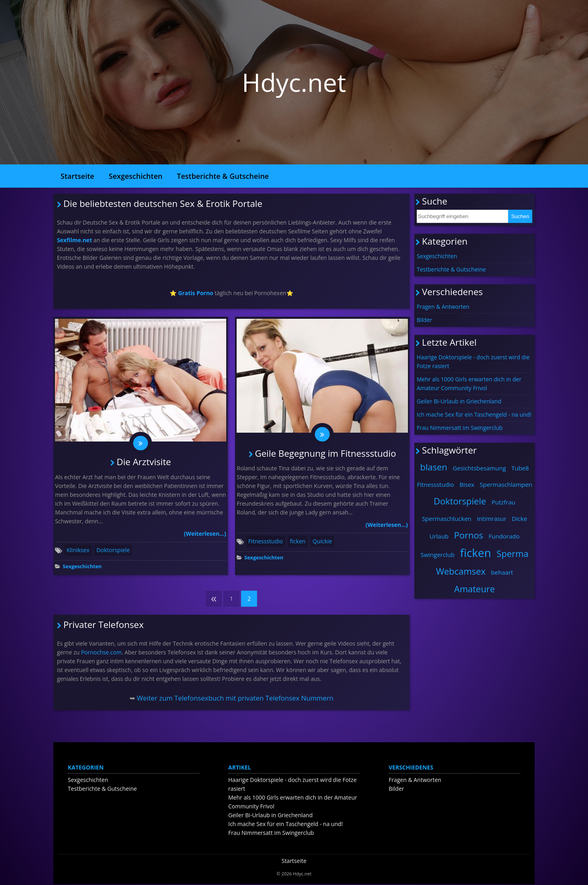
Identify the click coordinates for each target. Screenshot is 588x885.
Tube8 (520, 468)
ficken (298, 542)
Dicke (519, 518)
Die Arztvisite (144, 463)
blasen (434, 467)
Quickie (322, 542)
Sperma (512, 553)
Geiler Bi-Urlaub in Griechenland (459, 401)
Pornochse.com (101, 653)
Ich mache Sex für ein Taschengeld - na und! (474, 414)
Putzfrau (503, 502)
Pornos (469, 535)
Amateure (474, 589)
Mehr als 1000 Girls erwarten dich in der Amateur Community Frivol (469, 384)
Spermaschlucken (447, 518)
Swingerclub (437, 555)
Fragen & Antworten (443, 307)
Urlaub (439, 536)
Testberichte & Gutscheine (223, 176)
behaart (502, 572)
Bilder (424, 320)
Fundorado (504, 536)
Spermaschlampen (506, 484)
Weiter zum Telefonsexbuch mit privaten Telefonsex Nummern (235, 699)
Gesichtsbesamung (480, 468)
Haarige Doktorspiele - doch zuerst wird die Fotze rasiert (473, 361)
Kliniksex (78, 551)
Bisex (467, 484)
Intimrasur (492, 518)
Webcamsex (461, 571)
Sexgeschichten (136, 176)
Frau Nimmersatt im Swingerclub (460, 428)
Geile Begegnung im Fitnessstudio (326, 454)
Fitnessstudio (266, 542)
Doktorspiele (113, 551)
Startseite (77, 176)
